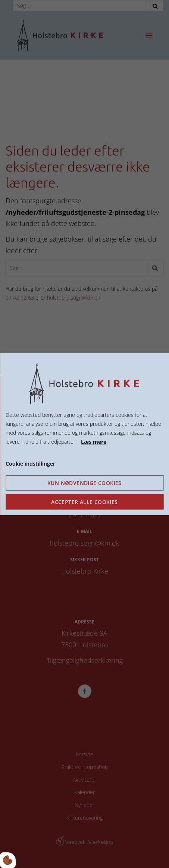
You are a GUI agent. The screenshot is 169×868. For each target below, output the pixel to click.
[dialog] (84, 434)
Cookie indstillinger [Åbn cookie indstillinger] (30, 463)
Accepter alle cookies (84, 502)
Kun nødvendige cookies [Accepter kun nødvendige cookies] (84, 483)
